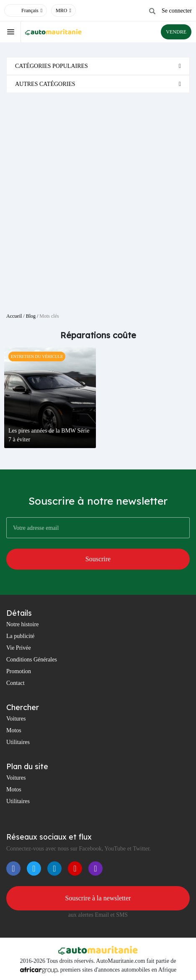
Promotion (19, 671)
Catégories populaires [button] (52, 66)
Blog (31, 316)
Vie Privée (19, 648)
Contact (15, 683)
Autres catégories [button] (45, 84)
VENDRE (176, 32)
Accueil (14, 316)
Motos (14, 730)
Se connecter (177, 11)
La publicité (20, 636)
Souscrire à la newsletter (98, 898)
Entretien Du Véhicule (37, 356)
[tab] (98, 66)
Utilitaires (18, 742)
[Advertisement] (98, 200)
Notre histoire (22, 624)
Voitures (16, 719)
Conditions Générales (32, 660)
